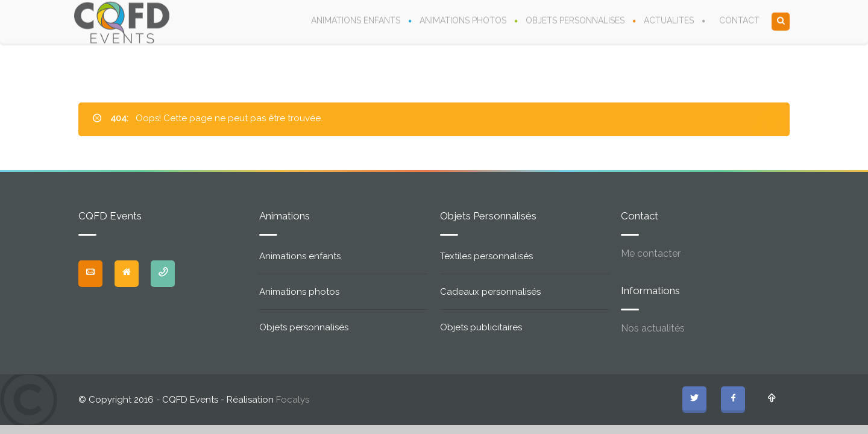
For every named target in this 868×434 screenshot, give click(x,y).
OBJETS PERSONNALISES (575, 20)
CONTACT (739, 20)
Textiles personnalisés (486, 256)
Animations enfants (300, 256)
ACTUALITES (669, 20)
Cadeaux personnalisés (490, 292)
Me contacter (651, 253)
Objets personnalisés (304, 327)
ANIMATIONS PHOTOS (463, 20)
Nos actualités (653, 328)
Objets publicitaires (481, 327)
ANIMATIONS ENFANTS (356, 20)
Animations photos (299, 292)
